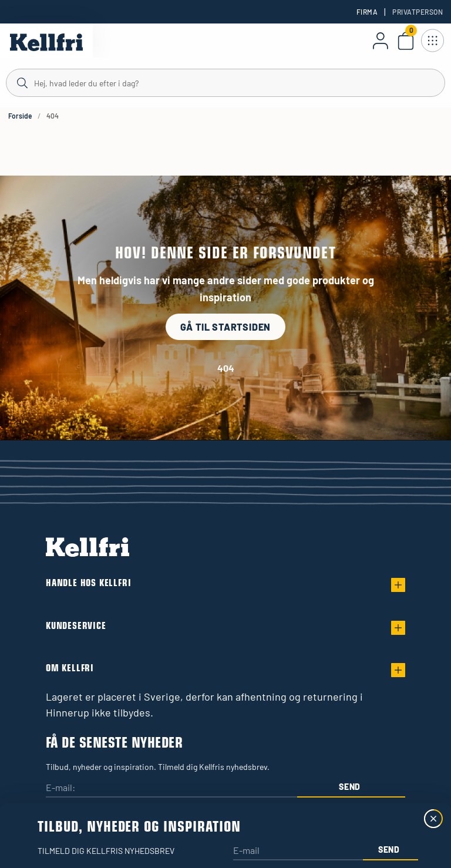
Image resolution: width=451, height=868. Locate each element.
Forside (20, 116)
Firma (367, 12)
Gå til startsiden (226, 327)
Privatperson (418, 12)
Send (350, 787)
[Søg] (225, 82)
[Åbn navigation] (432, 41)
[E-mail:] (171, 788)
